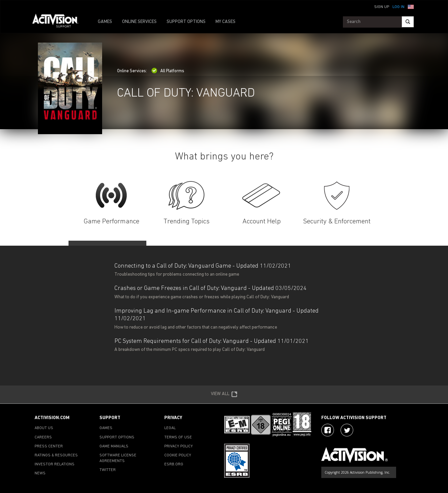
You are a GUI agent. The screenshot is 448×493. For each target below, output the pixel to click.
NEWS (40, 473)
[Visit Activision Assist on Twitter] (347, 430)
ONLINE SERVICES (139, 22)
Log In (398, 7)
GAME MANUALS (114, 446)
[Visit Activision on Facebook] (328, 430)
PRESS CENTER (49, 446)
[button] (411, 6)
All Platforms (168, 71)
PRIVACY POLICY (179, 446)
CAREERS (43, 437)
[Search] (408, 22)
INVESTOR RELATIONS (55, 464)
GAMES (105, 22)
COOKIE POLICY (178, 455)
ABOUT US (44, 428)
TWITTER (108, 470)
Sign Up (382, 7)
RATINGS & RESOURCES (56, 455)
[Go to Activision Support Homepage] (59, 22)
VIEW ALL (224, 394)
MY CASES (225, 22)
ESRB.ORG (174, 464)
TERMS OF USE (178, 437)
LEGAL (170, 428)
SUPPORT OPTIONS (186, 22)
